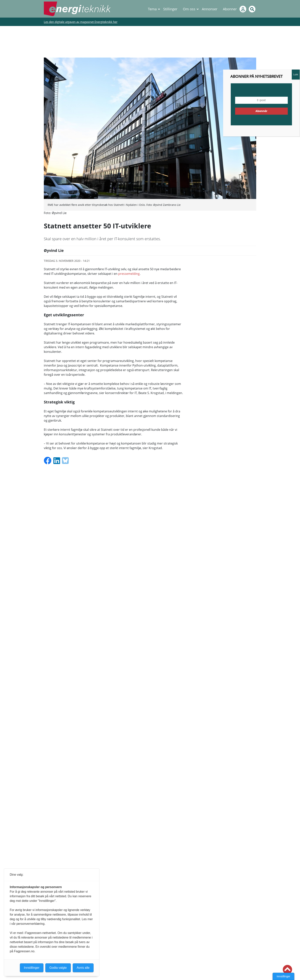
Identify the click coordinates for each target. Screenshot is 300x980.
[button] (287, 970)
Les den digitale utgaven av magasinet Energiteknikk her (81, 22)
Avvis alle (83, 968)
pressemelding (129, 274)
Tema (152, 9)
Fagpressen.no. (25, 951)
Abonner (230, 9)
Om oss (189, 9)
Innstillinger (283, 976)
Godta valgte (58, 968)
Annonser (210, 9)
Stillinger (170, 9)
